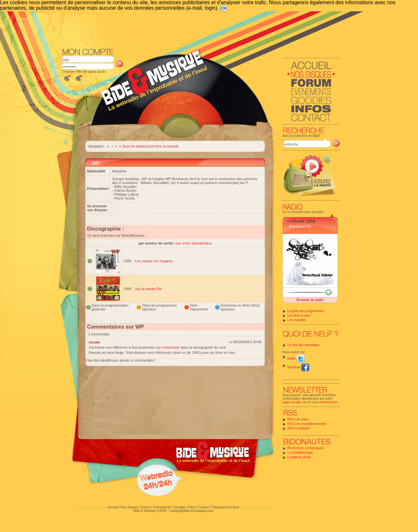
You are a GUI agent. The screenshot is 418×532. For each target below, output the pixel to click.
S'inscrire (68, 72)
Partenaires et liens (225, 507)
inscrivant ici (329, 402)
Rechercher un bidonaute (306, 448)
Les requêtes (297, 320)
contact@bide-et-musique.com (192, 511)
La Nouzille (297, 221)
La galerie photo (299, 457)
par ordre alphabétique (194, 243)
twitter (296, 358)
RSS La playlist (298, 428)
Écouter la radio (310, 300)
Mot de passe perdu (91, 72)
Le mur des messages (303, 345)
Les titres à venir (299, 315)
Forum (146, 507)
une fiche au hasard (163, 146)
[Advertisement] (201, 29)
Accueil (113, 507)
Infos (192, 507)
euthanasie (171, 347)
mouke (94, 342)
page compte (292, 402)
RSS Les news (298, 419)
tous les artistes (135, 146)
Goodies (179, 507)
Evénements (162, 507)
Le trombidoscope (300, 453)
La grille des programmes (306, 311)
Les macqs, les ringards (154, 261)
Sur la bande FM (148, 289)
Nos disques (129, 507)
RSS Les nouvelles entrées (307, 424)
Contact (203, 507)
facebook (298, 367)
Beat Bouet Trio (300, 227)
